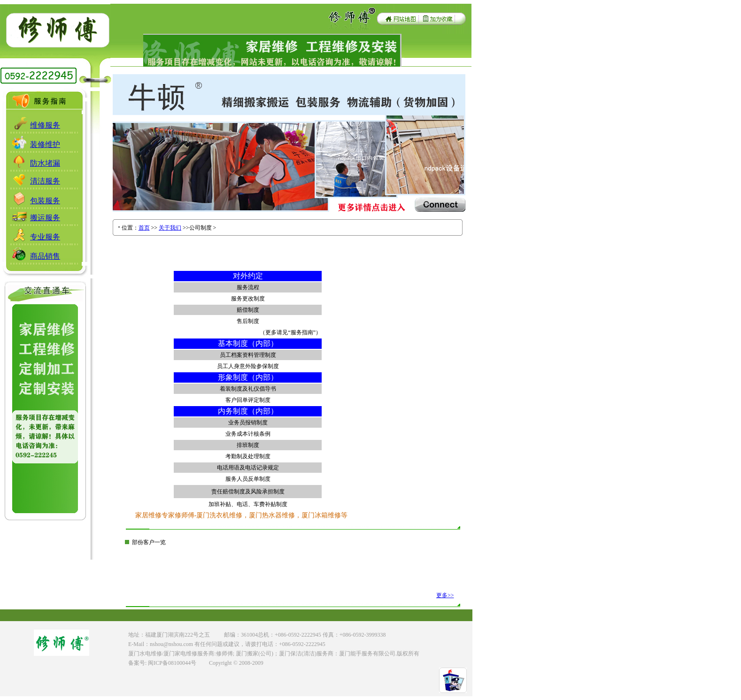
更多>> (445, 595)
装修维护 (45, 144)
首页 (144, 228)
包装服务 (45, 201)
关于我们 (170, 228)
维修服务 (45, 125)
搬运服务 (45, 218)
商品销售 (45, 256)
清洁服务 (45, 181)
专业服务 (45, 237)
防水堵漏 (45, 163)
